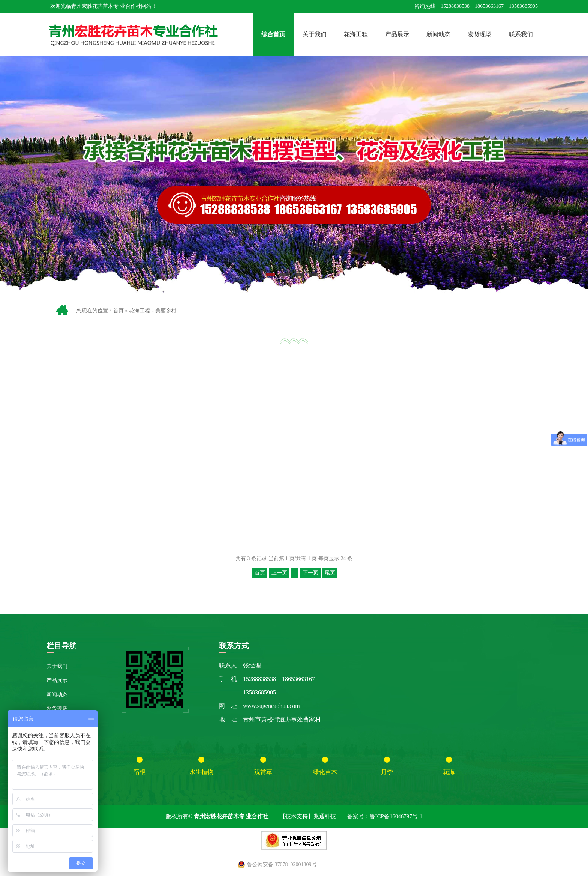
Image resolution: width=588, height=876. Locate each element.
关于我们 (315, 34)
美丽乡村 (166, 311)
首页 (118, 311)
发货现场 (480, 34)
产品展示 (397, 34)
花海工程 (356, 34)
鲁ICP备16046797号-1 (396, 816)
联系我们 (521, 34)
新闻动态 (438, 34)
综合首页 (273, 34)
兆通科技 (325, 816)
